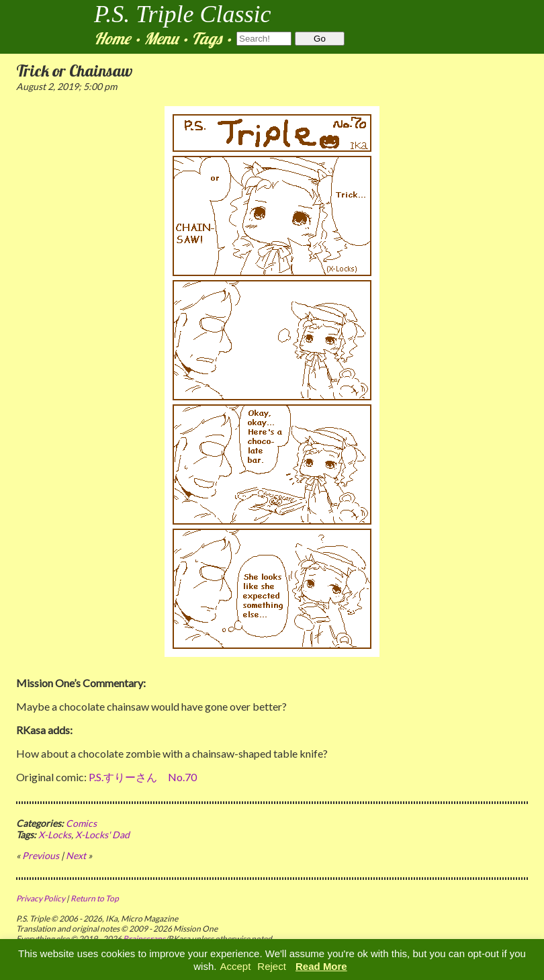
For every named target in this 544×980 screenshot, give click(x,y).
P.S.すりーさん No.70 (143, 777)
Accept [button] (235, 966)
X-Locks (55, 835)
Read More (321, 966)
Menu (161, 38)
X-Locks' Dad (102, 835)
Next (76, 855)
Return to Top (95, 898)
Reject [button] (272, 966)
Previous (41, 855)
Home (112, 38)
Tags (207, 38)
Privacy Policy (41, 898)
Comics (81, 823)
